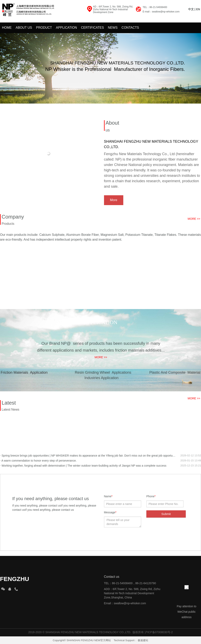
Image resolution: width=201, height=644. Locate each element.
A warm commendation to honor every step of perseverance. (38, 461)
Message (110, 512)
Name (108, 496)
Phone (151, 496)
